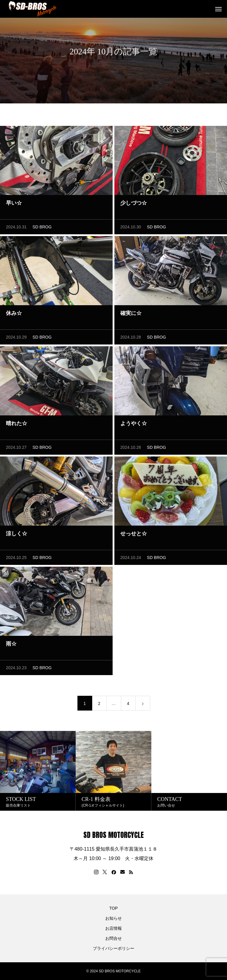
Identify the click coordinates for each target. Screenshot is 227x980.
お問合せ (113, 938)
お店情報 (113, 928)
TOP (114, 908)
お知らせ (113, 918)
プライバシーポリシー (113, 948)
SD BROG (42, 229)
